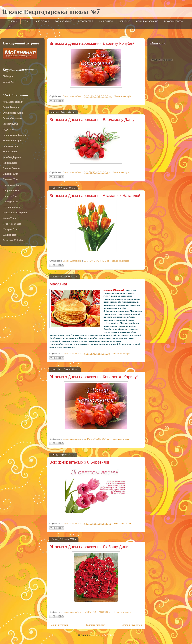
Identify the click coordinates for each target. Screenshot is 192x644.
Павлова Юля (10, 179)
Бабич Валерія (11, 107)
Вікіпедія (8, 76)
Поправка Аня (11, 190)
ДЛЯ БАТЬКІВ (42, 21)
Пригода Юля (10, 202)
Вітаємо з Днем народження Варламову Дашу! (93, 120)
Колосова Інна (11, 146)
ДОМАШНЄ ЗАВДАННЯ (147, 21)
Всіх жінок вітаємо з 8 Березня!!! (79, 462)
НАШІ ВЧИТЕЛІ (106, 21)
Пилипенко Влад (12, 185)
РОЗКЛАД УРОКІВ (64, 21)
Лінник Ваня (10, 163)
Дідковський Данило (14, 135)
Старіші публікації (132, 625)
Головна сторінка (96, 625)
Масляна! (58, 284)
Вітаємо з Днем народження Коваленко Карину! (94, 377)
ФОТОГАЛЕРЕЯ (85, 21)
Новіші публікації (59, 625)
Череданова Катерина (15, 213)
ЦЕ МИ (27, 21)
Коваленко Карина (13, 140)
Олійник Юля (10, 174)
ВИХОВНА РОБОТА (173, 21)
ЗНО (10, 26)
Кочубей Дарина (12, 157)
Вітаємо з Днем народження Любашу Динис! (91, 547)
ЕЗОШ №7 (9, 82)
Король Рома (10, 152)
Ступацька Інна (12, 207)
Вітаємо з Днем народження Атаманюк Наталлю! (95, 196)
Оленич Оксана (11, 168)
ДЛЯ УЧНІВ (125, 21)
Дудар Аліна (9, 129)
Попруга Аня (10, 196)
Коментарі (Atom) (104, 635)
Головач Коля (10, 124)
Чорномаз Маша (12, 224)
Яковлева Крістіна (13, 240)
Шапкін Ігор (10, 235)
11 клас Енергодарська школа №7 (51, 12)
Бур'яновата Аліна (13, 113)
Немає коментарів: (123, 96)
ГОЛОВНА (13, 21)
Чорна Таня (9, 218)
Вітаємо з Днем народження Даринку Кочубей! (93, 43)
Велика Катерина (12, 118)
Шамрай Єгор (10, 229)
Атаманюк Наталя (13, 102)
